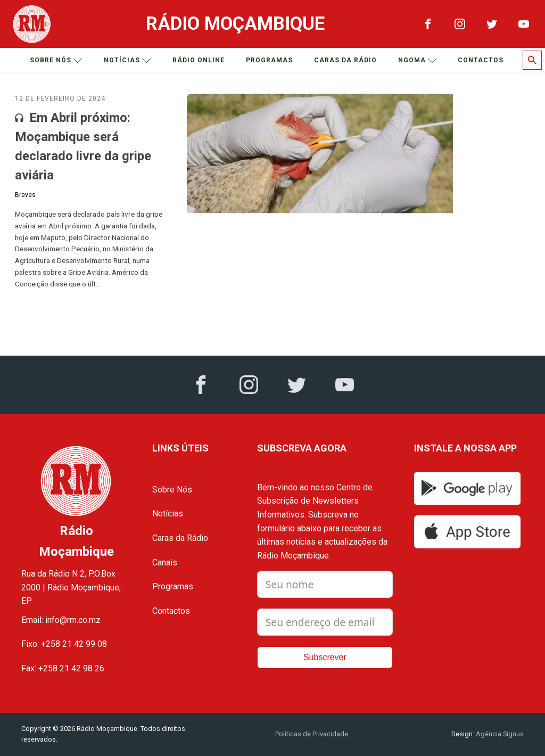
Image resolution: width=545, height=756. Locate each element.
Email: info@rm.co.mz (61, 620)
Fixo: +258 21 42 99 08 (64, 644)
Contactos (481, 60)
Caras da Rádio (345, 60)
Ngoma (418, 60)
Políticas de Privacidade (312, 734)
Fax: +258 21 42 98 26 (63, 668)
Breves (25, 195)
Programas (269, 60)
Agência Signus (499, 734)
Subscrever (325, 657)
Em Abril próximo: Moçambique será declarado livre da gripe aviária (83, 146)
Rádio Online (199, 60)
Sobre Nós (172, 490)
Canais (165, 562)
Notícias (127, 60)
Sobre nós (56, 60)
